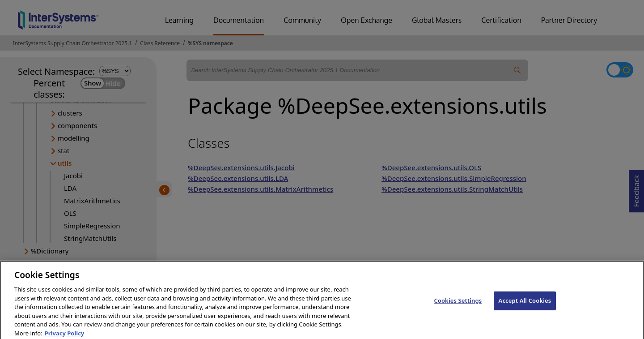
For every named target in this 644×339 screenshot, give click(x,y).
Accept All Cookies (525, 307)
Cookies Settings (458, 307)
